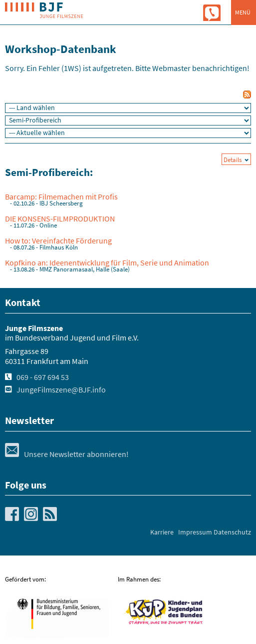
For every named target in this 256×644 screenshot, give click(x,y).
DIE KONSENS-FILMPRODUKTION (60, 218)
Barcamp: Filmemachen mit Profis (61, 196)
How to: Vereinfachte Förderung (58, 240)
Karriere (162, 532)
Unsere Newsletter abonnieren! (67, 454)
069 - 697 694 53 (43, 377)
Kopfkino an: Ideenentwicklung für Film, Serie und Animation (107, 262)
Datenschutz (232, 532)
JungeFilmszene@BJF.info (61, 389)
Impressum (195, 532)
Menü (243, 12)
